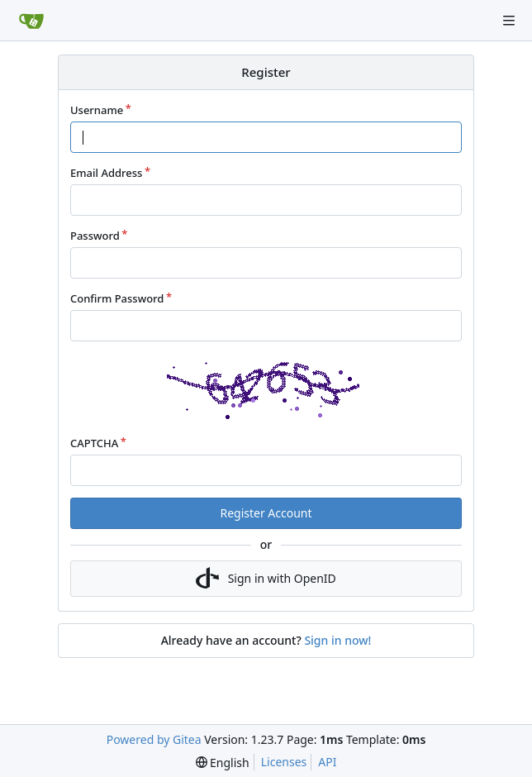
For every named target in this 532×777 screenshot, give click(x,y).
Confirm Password (117, 298)
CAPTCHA (94, 443)
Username (97, 110)
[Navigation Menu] (509, 21)
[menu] (223, 763)
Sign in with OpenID (266, 579)
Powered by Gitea (154, 739)
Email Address (106, 173)
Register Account (266, 513)
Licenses (284, 762)
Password (95, 236)
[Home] (31, 21)
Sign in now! (337, 640)
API (327, 762)
